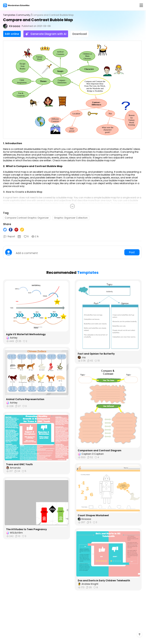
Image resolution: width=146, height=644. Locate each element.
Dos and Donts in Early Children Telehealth (104, 581)
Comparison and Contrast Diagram (100, 451)
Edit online (12, 34)
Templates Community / (17, 15)
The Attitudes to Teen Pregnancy (26, 529)
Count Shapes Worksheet (93, 515)
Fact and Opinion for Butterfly (96, 354)
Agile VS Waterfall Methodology (26, 334)
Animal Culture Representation (25, 399)
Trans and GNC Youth (19, 464)
